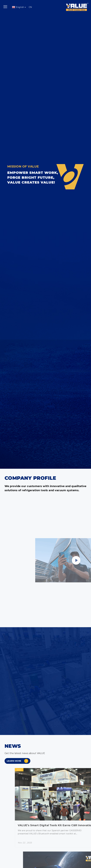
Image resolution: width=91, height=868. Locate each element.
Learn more (17, 761)
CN (30, 7)
